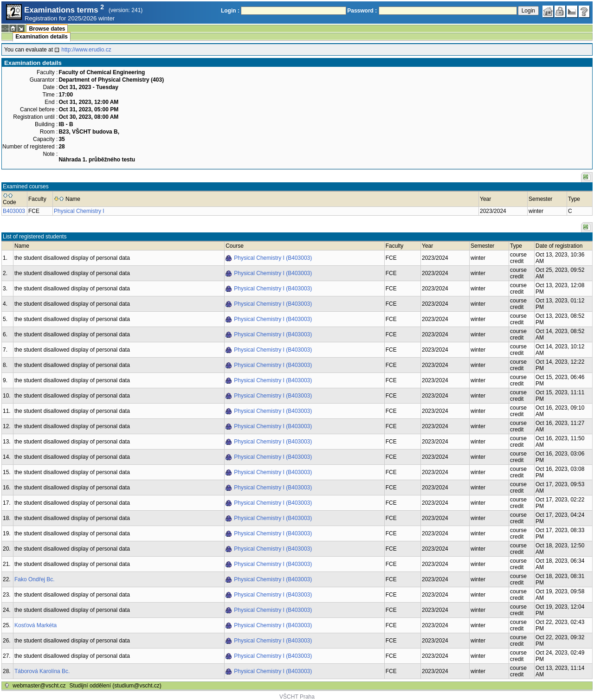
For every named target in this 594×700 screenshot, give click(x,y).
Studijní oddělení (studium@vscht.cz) (116, 686)
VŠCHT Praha (297, 697)
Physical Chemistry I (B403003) (273, 258)
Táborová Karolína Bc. (42, 671)
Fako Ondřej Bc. (35, 579)
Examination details (42, 37)
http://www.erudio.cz (86, 50)
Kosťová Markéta (36, 625)
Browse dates (47, 29)
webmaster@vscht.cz (39, 686)
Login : (230, 11)
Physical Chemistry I (79, 211)
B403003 (14, 211)
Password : (362, 11)
